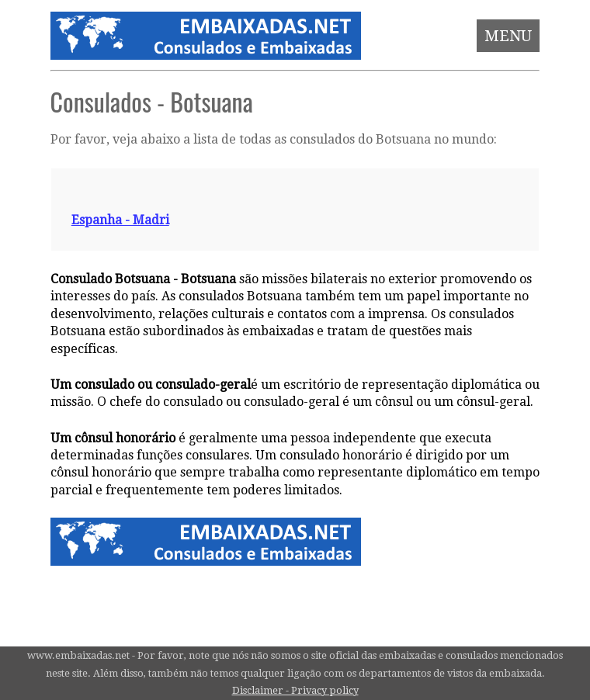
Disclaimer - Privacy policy (295, 690)
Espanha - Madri (120, 220)
